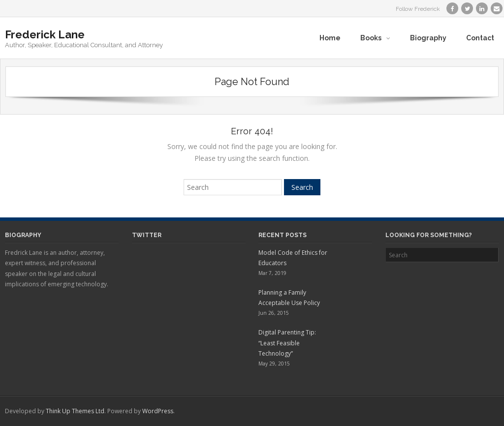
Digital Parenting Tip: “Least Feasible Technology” (287, 343)
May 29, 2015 (274, 364)
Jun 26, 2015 (274, 313)
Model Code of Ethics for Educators (293, 258)
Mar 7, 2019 (272, 273)
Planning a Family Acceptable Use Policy (289, 298)
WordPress (158, 411)
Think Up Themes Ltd (75, 411)
